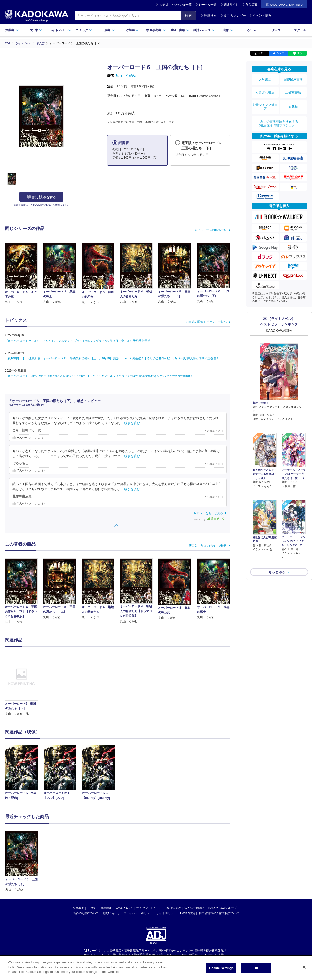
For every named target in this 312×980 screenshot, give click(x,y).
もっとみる (277, 535)
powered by (210, 519)
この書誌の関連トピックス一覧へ (205, 322)
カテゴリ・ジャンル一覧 (175, 5)
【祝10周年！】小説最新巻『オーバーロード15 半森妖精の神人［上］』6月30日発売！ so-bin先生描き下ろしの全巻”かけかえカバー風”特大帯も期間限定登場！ (112, 358)
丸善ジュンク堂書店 (265, 101)
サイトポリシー (166, 913)
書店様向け (174, 908)
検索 (188, 16)
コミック (84, 30)
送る (299, 53)
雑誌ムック (204, 30)
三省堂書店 (293, 89)
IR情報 (92, 908)
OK (256, 968)
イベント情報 (260, 16)
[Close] (304, 967)
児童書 (132, 30)
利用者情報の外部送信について (219, 913)
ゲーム (252, 30)
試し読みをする (41, 197)
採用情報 (106, 908)
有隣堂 (293, 101)
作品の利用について (86, 913)
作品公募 (252, 5)
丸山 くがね (125, 76)
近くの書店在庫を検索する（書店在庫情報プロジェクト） (279, 115)
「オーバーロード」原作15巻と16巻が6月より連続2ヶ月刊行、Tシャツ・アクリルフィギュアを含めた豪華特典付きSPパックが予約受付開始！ (99, 376)
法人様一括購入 (195, 908)
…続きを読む (131, 423)
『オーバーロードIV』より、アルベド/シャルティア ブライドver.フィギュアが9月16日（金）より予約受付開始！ (79, 341)
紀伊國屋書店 (293, 79)
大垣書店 (265, 79)
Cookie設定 (188, 913)
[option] (24, 684)
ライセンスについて (149, 908)
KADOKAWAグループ (223, 908)
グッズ (276, 30)
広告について (124, 908)
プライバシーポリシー (138, 913)
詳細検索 (209, 16)
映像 (228, 30)
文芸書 (12, 30)
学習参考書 (156, 30)
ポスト (262, 53)
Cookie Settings (221, 968)
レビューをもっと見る (208, 513)
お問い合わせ (111, 913)
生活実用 (180, 30)
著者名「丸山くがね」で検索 (208, 545)
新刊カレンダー (233, 16)
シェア (280, 53)
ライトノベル (60, 30)
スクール (300, 30)
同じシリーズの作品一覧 (211, 230)
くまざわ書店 (265, 89)
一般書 (108, 30)
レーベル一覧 (208, 5)
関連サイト (231, 5)
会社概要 (78, 908)
